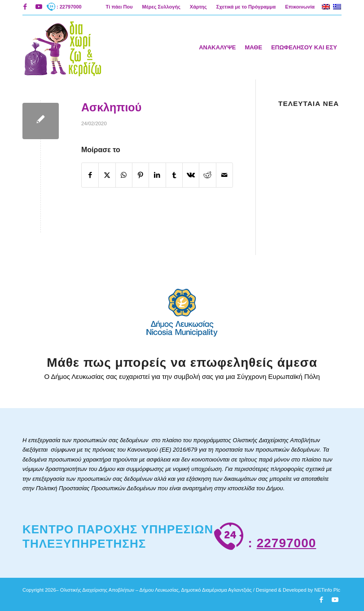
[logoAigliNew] (62, 47)
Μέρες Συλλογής (161, 7)
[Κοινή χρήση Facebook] (90, 175)
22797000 (287, 543)
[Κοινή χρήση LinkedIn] (157, 175)
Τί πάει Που (119, 7)
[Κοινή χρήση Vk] (191, 175)
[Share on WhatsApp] (124, 175)
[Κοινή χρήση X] (107, 175)
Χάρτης (198, 7)
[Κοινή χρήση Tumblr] (174, 175)
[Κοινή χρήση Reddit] (207, 175)
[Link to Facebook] (25, 7)
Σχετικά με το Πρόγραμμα (246, 7)
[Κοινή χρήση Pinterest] (140, 175)
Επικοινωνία (300, 7)
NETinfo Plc (327, 590)
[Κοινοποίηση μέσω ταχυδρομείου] (224, 175)
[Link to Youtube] (39, 7)
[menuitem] (119, 7)
